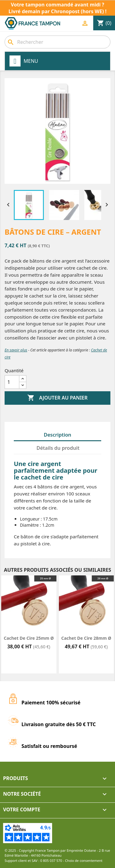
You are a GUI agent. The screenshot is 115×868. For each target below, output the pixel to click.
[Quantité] (12, 382)
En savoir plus (16, 350)
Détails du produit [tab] (58, 448)
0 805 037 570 (51, 860)
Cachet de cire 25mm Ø (29, 638)
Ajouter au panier (57, 398)
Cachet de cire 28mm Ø (86, 638)
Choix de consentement (84, 860)
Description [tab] (58, 435)
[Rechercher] (57, 42)
